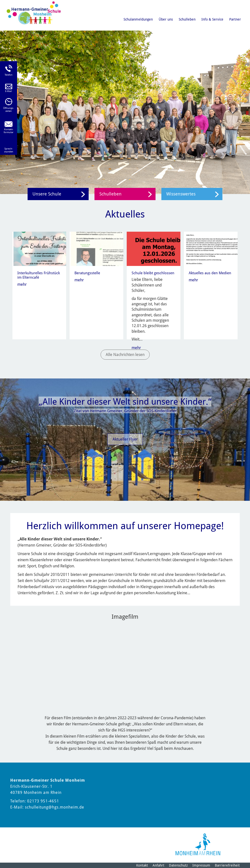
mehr (22, 284)
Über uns (166, 19)
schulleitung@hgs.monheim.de (55, 807)
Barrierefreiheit (227, 865)
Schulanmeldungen (138, 19)
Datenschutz (178, 865)
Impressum (201, 865)
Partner (235, 19)
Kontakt (142, 865)
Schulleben (187, 19)
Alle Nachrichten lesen (125, 355)
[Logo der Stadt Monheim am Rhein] (198, 844)
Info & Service (212, 19)
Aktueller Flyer (125, 439)
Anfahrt (158, 865)
